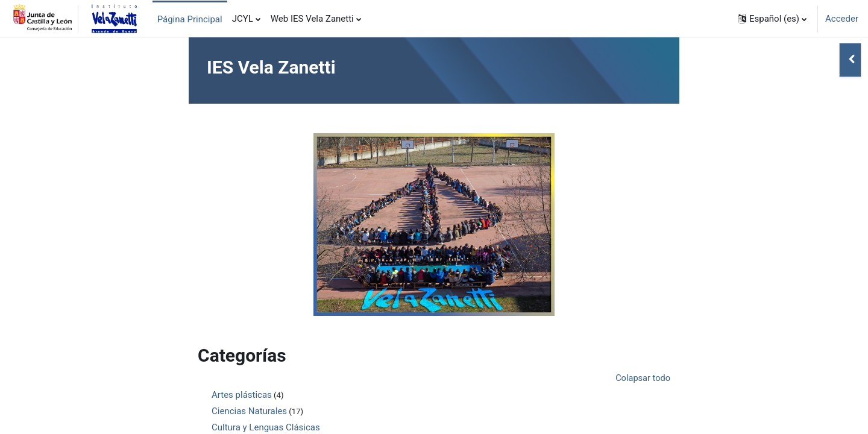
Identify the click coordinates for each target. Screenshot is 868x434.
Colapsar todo (642, 379)
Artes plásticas (242, 395)
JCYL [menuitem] (243, 19)
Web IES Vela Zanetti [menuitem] (312, 19)
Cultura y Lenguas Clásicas (266, 428)
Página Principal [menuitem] (190, 19)
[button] (772, 19)
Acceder (842, 19)
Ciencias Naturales (249, 412)
